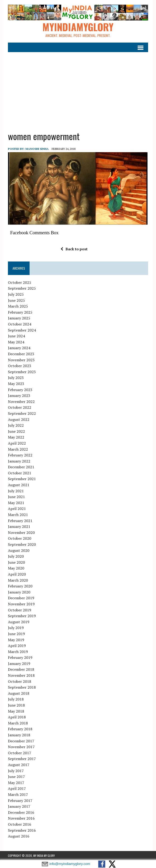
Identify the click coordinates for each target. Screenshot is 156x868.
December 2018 (21, 670)
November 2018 (21, 675)
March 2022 (18, 449)
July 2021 (16, 491)
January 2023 (19, 396)
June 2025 (16, 300)
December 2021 (21, 467)
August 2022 (19, 419)
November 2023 (21, 360)
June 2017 (16, 777)
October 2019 (20, 610)
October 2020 (20, 539)
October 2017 (20, 753)
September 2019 (22, 616)
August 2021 (19, 485)
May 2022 (16, 437)
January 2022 (19, 461)
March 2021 (18, 515)
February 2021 (20, 521)
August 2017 (19, 765)
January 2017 (19, 806)
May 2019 (16, 640)
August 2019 (19, 622)
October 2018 (20, 681)
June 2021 (16, 497)
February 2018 (20, 729)
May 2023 (16, 384)
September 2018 (22, 687)
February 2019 (20, 658)
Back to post (74, 249)
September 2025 (22, 288)
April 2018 (17, 717)
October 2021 (20, 473)
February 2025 (20, 312)
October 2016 (20, 824)
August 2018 (19, 693)
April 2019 (17, 646)
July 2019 (16, 628)
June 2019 (16, 634)
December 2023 (21, 354)
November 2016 (21, 818)
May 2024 (16, 342)
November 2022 (21, 402)
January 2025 (19, 318)
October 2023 (20, 366)
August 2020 (19, 550)
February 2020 (20, 586)
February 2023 (20, 390)
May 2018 (16, 711)
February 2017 (20, 801)
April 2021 (17, 509)
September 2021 (22, 479)
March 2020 (18, 580)
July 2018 (16, 699)
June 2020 (16, 562)
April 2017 (17, 789)
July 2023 (16, 378)
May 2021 (16, 503)
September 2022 (22, 413)
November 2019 (21, 604)
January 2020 (19, 592)
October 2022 (20, 408)
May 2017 (16, 783)
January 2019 (19, 664)
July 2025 (16, 294)
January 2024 (19, 348)
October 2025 (20, 282)
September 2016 (22, 830)
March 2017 (18, 794)
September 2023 (22, 372)
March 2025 (18, 306)
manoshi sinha (37, 149)
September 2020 (22, 544)
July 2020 (16, 556)
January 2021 (19, 527)
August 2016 (19, 836)
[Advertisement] (78, 89)
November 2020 (21, 533)
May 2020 (16, 568)
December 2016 (21, 812)
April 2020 (17, 574)
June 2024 (16, 336)
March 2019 (18, 652)
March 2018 (18, 723)
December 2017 (21, 741)
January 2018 (19, 735)
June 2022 (16, 431)
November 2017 (21, 747)
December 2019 (21, 598)
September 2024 (22, 330)
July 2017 (16, 771)
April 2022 (17, 443)
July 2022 (16, 425)
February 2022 (20, 455)
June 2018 (16, 705)
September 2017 (22, 759)
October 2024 (20, 324)
